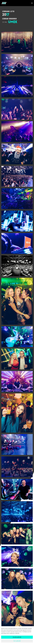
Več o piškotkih (17, 641)
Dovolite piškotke (17, 637)
